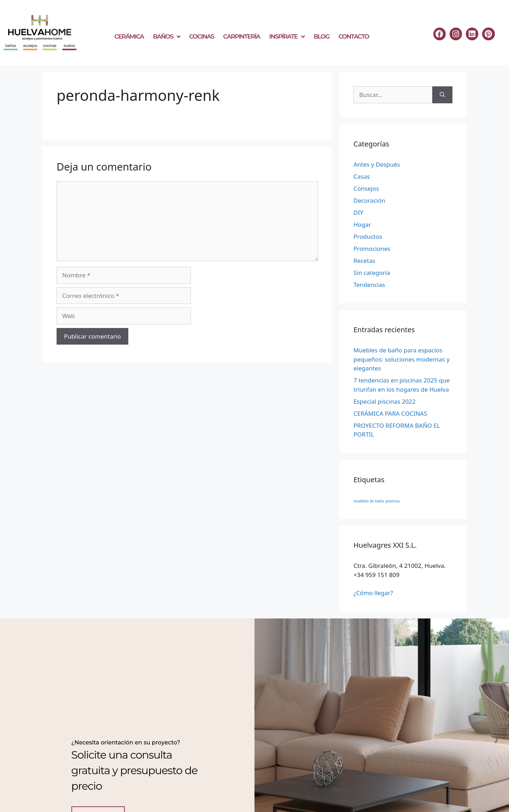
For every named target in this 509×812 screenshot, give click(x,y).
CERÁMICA (129, 36)
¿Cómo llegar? (373, 593)
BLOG (321, 36)
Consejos (366, 188)
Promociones (372, 249)
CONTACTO (354, 36)
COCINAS (201, 36)
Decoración (369, 200)
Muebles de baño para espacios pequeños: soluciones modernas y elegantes (402, 359)
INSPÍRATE (287, 37)
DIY (358, 212)
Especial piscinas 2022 (385, 401)
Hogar (362, 224)
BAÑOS (166, 37)
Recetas (364, 261)
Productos (368, 237)
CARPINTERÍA (241, 36)
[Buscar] (442, 95)
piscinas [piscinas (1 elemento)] (393, 501)
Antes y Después (377, 164)
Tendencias (369, 285)
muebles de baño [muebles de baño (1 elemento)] (369, 501)
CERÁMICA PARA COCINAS (390, 413)
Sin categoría (372, 273)
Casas (362, 176)
